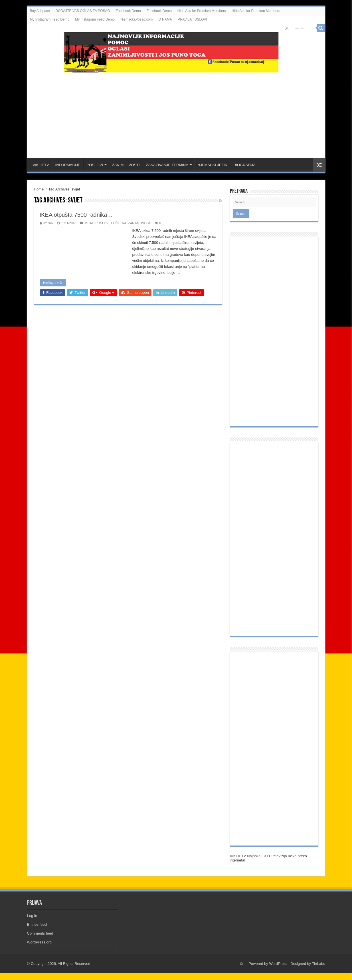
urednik (48, 223)
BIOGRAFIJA (245, 165)
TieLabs (319, 964)
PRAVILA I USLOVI (192, 19)
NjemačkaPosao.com (136, 19)
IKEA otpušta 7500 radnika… (76, 215)
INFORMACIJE (68, 165)
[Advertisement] (176, 113)
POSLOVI (95, 165)
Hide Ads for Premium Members (202, 11)
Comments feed (40, 933)
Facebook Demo (128, 11)
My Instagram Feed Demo (50, 19)
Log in (32, 916)
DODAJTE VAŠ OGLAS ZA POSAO (83, 11)
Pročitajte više (53, 283)
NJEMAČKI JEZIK (212, 165)
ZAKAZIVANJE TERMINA (167, 165)
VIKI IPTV (41, 165)
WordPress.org (39, 942)
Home (39, 189)
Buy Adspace (40, 11)
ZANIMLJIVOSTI (126, 165)
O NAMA (165, 19)
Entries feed (37, 924)
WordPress (278, 964)
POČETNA (119, 223)
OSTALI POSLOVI (96, 223)
